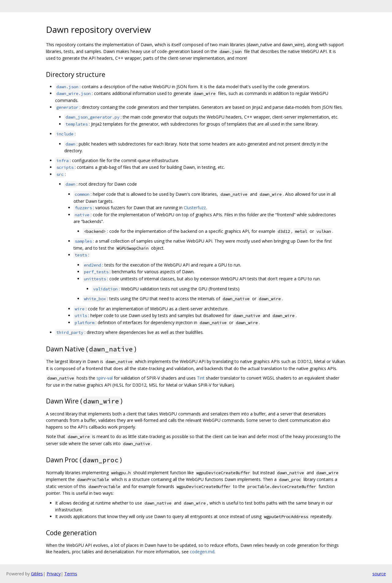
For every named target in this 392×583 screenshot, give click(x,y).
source (379, 574)
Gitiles (37, 574)
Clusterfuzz (195, 208)
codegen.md (202, 552)
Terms (71, 574)
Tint (201, 378)
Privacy (54, 574)
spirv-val (105, 378)
